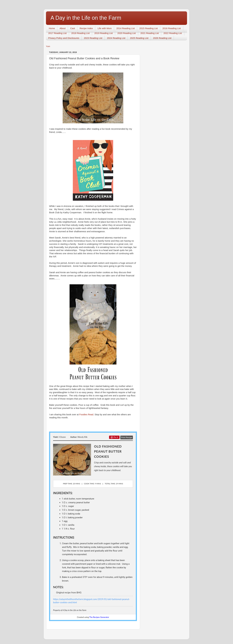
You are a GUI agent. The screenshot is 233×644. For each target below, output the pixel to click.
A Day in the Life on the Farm (86, 18)
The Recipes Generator (99, 617)
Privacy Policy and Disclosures (64, 38)
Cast (73, 28)
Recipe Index (86, 28)
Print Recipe (127, 437)
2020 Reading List (127, 33)
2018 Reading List (80, 33)
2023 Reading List (93, 38)
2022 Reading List (173, 33)
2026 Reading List (162, 38)
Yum (48, 46)
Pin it (114, 437)
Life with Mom (105, 28)
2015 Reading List (149, 28)
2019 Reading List (104, 33)
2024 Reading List (116, 38)
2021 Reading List (150, 33)
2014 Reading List (126, 28)
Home (52, 28)
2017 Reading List (57, 33)
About (63, 28)
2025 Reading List (139, 38)
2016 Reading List (172, 28)
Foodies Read (86, 415)
